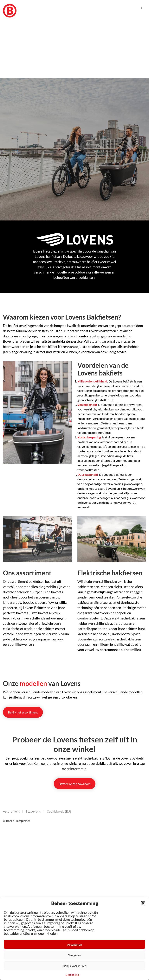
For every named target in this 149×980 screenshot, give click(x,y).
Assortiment (11, 811)
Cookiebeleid (73, 975)
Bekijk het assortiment (23, 712)
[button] (143, 903)
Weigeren (75, 955)
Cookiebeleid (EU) (59, 811)
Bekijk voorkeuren (75, 966)
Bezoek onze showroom (75, 784)
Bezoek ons (33, 811)
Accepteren (74, 944)
